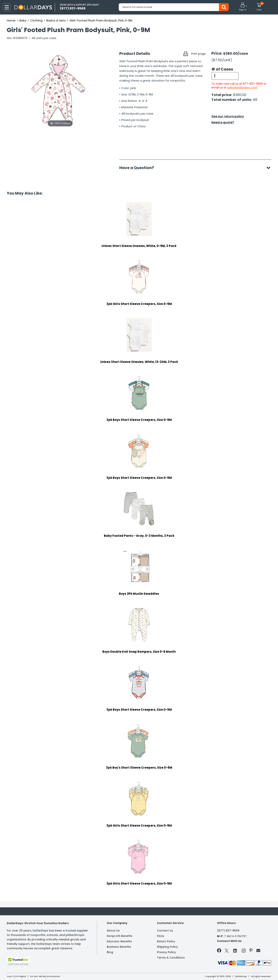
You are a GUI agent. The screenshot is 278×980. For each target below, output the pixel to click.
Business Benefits (119, 947)
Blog (110, 952)
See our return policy (228, 116)
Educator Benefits (119, 941)
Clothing (36, 20)
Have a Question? (139, 168)
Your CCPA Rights (17, 976)
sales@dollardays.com (242, 88)
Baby (23, 20)
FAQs (161, 936)
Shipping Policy (167, 947)
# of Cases (222, 69)
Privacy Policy (166, 952)
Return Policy (166, 941)
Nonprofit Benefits (120, 936)
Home (11, 20)
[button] (243, 7)
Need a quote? (223, 122)
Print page (198, 54)
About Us (113, 931)
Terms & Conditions (171, 958)
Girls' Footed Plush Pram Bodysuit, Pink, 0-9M (101, 20)
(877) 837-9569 (228, 931)
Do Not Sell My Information (45, 976)
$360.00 (240, 95)
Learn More (243, 972)
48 (255, 100)
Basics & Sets (56, 20)
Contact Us (165, 931)
